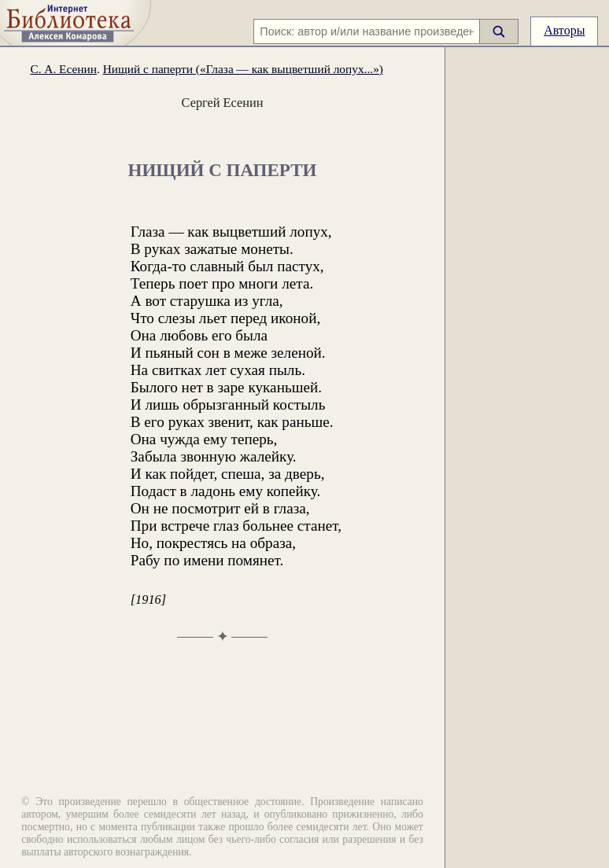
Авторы (564, 30)
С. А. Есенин (63, 69)
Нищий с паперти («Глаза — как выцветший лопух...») (243, 69)
